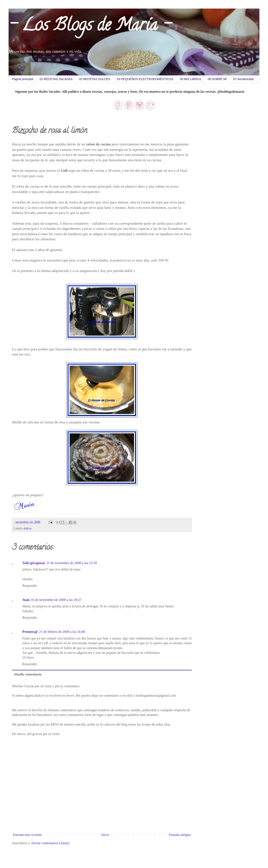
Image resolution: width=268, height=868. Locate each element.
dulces (28, 528)
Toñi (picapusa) (34, 563)
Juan (26, 600)
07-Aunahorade (243, 79)
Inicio (105, 835)
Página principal (23, 79)
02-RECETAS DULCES (95, 79)
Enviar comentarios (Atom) (50, 843)
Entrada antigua (180, 835)
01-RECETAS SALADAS (56, 79)
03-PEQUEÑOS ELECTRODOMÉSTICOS (145, 79)
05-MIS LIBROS (190, 79)
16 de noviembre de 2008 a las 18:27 (56, 600)
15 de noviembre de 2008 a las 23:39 (72, 563)
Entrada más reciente (27, 835)
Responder (30, 586)
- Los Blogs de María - (90, 27)
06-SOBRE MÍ (217, 79)
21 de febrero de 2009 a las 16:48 (62, 632)
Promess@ (30, 632)
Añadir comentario (28, 674)
